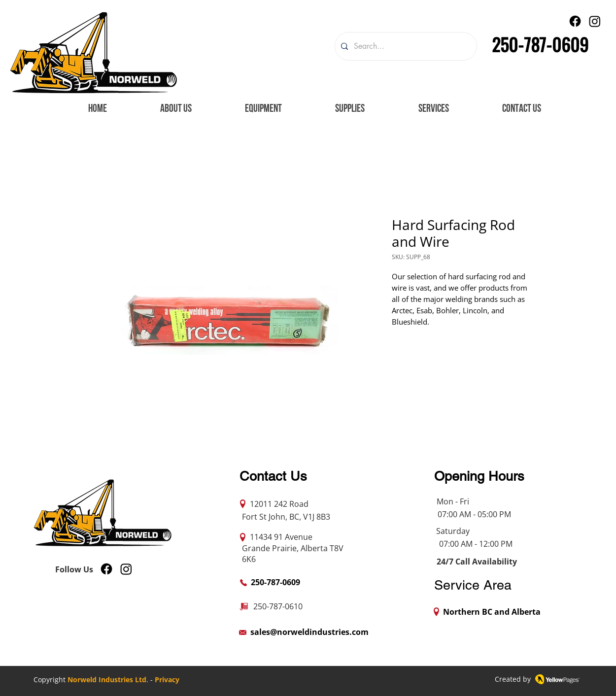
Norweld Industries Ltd (107, 679)
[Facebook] (575, 21)
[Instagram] (595, 21)
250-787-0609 (540, 44)
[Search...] (405, 46)
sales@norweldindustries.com (309, 632)
